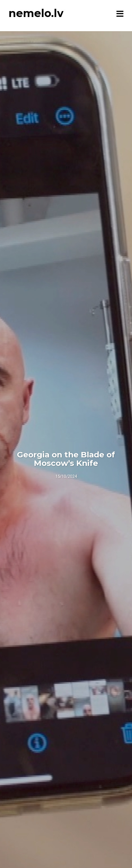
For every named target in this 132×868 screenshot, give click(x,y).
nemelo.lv (36, 13)
